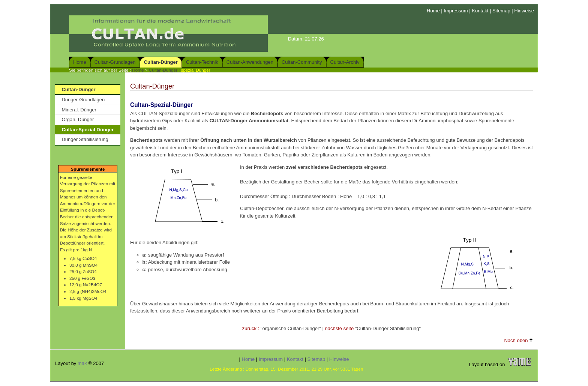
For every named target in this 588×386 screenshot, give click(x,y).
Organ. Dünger (78, 119)
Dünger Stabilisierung (85, 139)
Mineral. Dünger (79, 110)
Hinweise (524, 11)
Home (433, 11)
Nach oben (519, 340)
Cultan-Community (302, 62)
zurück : (251, 328)
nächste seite (340, 328)
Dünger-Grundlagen (83, 100)
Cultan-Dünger (161, 62)
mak (82, 363)
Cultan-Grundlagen (115, 62)
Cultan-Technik (202, 62)
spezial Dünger (196, 70)
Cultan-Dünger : (165, 70)
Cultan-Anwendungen (250, 62)
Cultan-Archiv (345, 62)
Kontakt (480, 11)
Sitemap (501, 11)
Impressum (456, 11)
